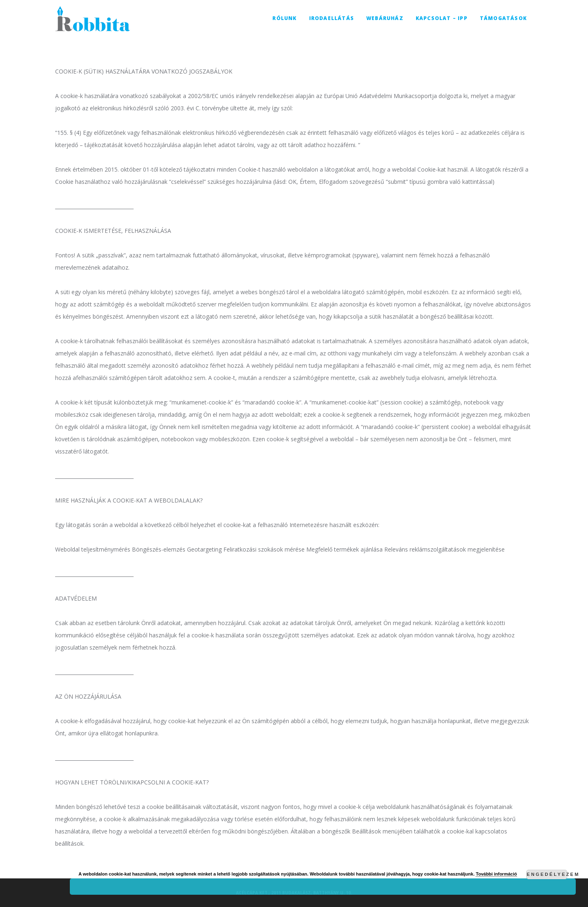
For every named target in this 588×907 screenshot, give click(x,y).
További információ (496, 874)
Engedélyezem (547, 874)
